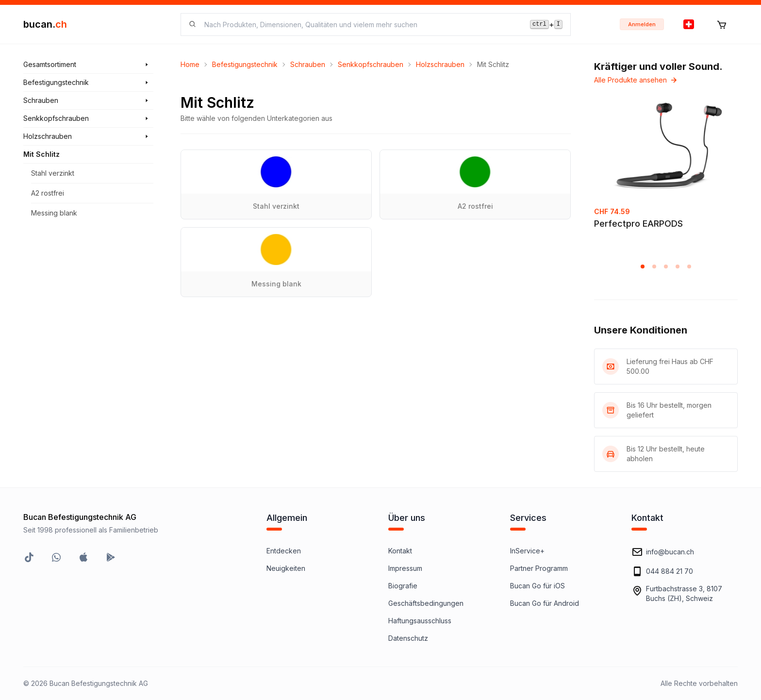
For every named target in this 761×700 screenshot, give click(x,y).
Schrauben (308, 64)
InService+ (527, 551)
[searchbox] (361, 25)
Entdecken (284, 551)
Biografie (403, 586)
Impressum (405, 568)
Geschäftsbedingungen (426, 603)
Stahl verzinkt (53, 173)
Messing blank (54, 213)
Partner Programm (539, 568)
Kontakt (400, 551)
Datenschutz (408, 638)
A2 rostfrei (48, 193)
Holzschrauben (440, 64)
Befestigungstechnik (245, 64)
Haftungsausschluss (420, 621)
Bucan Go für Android (545, 603)
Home (190, 64)
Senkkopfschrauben (371, 64)
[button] (643, 267)
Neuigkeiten (286, 568)
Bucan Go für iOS (538, 586)
